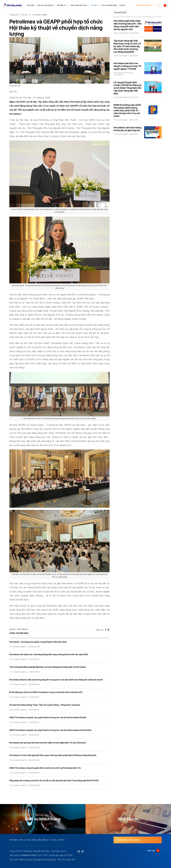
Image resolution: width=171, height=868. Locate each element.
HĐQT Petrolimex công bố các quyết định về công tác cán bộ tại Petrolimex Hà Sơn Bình (50, 730)
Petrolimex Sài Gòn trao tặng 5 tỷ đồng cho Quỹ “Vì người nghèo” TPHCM (127, 66)
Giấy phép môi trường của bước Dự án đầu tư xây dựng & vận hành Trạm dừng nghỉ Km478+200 (54, 781)
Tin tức (94, 5)
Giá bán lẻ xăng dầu (143, 5)
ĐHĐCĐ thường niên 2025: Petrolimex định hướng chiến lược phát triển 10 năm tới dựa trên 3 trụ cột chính (127, 111)
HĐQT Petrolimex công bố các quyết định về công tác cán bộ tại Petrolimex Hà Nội (48, 718)
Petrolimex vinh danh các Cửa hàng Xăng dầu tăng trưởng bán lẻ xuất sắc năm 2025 (49, 654)
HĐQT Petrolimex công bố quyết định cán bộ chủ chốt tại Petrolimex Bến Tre (45, 768)
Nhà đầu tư (61, 5)
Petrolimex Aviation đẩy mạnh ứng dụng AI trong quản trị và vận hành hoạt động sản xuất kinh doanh (56, 680)
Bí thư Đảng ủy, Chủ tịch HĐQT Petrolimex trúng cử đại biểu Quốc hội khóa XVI (46, 692)
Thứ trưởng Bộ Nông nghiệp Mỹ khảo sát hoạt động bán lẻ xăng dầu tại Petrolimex (48, 667)
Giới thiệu (31, 5)
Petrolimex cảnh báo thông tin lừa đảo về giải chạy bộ (127, 129)
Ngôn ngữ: (151, 851)
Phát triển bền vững (78, 5)
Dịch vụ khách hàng (109, 5)
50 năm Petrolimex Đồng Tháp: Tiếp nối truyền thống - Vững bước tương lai (45, 705)
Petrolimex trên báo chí (123, 73)
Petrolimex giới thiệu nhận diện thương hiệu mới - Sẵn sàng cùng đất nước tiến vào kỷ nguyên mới (128, 25)
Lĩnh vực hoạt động (45, 5)
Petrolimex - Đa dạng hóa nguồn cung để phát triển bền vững (38, 642)
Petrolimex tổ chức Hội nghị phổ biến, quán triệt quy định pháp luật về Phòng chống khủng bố (53, 755)
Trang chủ (14, 15)
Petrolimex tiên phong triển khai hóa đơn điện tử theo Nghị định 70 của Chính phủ (48, 743)
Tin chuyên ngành (39, 15)
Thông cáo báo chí (121, 33)
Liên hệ (122, 5)
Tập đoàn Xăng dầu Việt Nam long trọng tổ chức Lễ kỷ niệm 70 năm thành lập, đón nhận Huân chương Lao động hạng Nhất (127, 46)
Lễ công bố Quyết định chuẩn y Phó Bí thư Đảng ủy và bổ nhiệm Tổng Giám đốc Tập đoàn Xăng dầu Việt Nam (128, 88)
